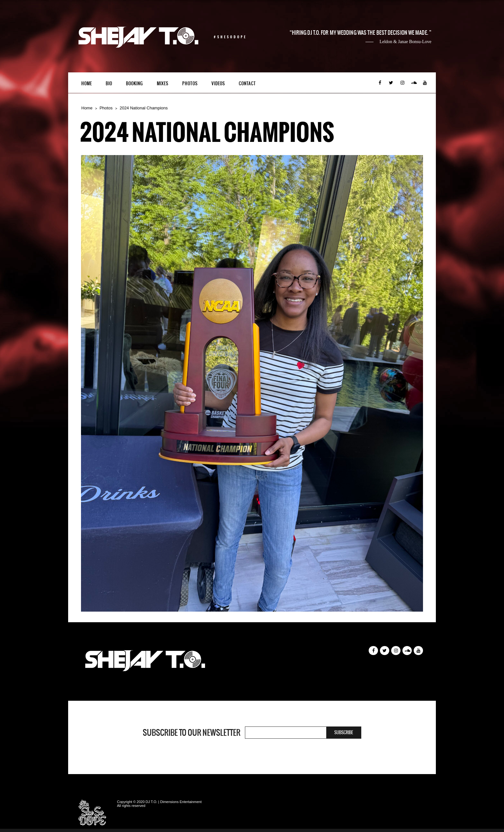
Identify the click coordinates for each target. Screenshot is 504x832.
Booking (135, 83)
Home (87, 83)
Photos (190, 83)
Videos (218, 83)
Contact (247, 83)
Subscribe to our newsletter (192, 733)
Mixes (163, 83)
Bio (109, 83)
